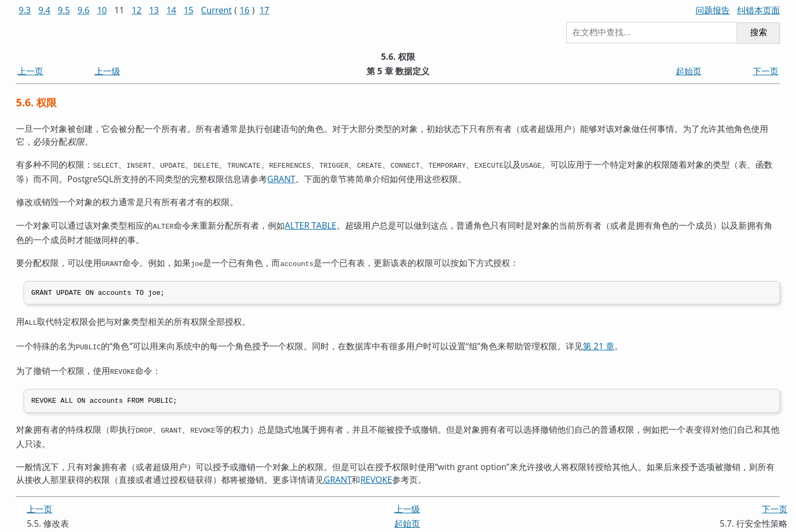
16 (245, 10)
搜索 (759, 32)
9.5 (64, 10)
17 (264, 10)
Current (216, 10)
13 (154, 10)
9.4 (45, 10)
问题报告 (713, 10)
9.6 (84, 10)
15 (189, 10)
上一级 (107, 71)
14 (171, 10)
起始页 (689, 71)
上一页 (30, 71)
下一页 (766, 71)
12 (137, 10)
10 (102, 10)
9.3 (25, 10)
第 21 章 (599, 343)
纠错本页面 (759, 10)
